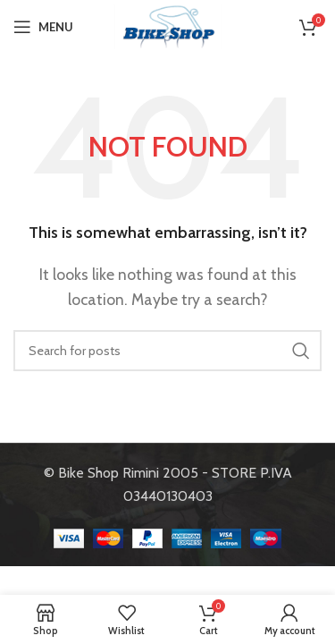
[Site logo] (168, 25)
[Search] (167, 351)
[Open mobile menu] (43, 27)
